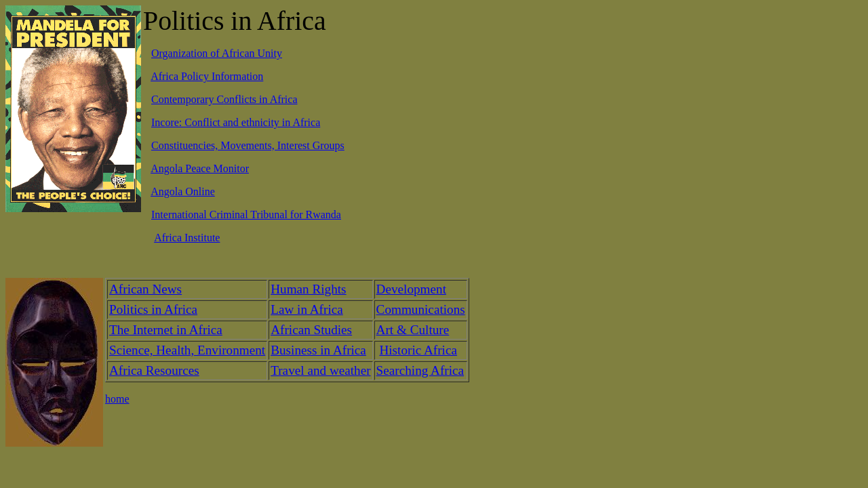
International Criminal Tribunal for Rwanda (246, 215)
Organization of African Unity (217, 53)
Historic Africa (418, 350)
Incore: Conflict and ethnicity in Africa (236, 122)
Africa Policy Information (207, 76)
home (117, 399)
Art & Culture (413, 330)
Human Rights (308, 289)
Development (411, 289)
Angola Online (183, 191)
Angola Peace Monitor (200, 168)
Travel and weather (320, 370)
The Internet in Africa (166, 330)
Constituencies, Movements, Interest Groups (248, 145)
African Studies (311, 330)
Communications (421, 309)
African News (145, 289)
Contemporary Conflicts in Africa (224, 99)
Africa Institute (187, 238)
